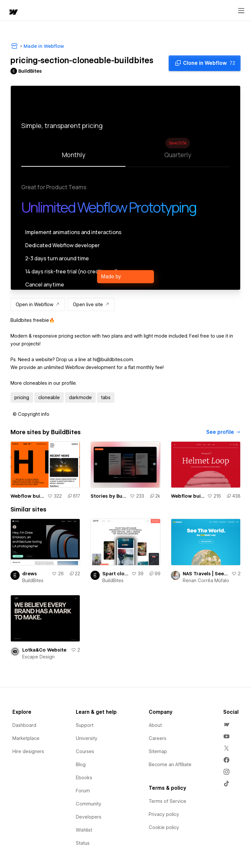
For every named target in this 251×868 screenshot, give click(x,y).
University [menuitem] (87, 738)
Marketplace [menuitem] (26, 738)
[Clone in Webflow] (205, 63)
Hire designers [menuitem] (28, 751)
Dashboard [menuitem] (24, 725)
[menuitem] (226, 725)
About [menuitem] (155, 725)
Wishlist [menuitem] (84, 830)
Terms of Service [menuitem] (167, 801)
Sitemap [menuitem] (158, 751)
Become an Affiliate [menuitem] (170, 765)
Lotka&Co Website (44, 650)
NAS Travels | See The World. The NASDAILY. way (206, 574)
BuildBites (33, 581)
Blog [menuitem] (81, 765)
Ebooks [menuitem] (84, 778)
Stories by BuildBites (109, 496)
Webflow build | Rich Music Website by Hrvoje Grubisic (28, 496)
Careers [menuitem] (158, 738)
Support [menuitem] (85, 725)
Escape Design (38, 657)
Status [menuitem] (83, 843)
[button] (31, 414)
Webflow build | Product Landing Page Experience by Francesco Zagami (188, 496)
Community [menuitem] (89, 804)
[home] (13, 13)
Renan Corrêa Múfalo (206, 581)
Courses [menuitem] (85, 751)
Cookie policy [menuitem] (164, 827)
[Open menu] (241, 11)
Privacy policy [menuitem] (164, 814)
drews (30, 574)
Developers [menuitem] (89, 817)
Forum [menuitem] (83, 791)
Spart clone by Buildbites (115, 574)
